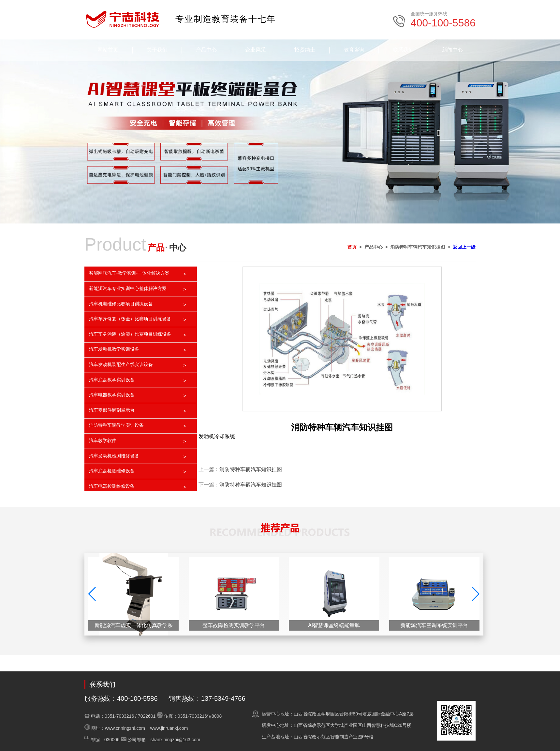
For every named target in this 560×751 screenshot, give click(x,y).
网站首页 (108, 50)
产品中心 (206, 50)
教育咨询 (354, 50)
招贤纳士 (305, 50)
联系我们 (403, 50)
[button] (476, 594)
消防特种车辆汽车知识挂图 (251, 469)
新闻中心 (452, 50)
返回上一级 (464, 247)
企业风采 (256, 50)
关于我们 (157, 50)
